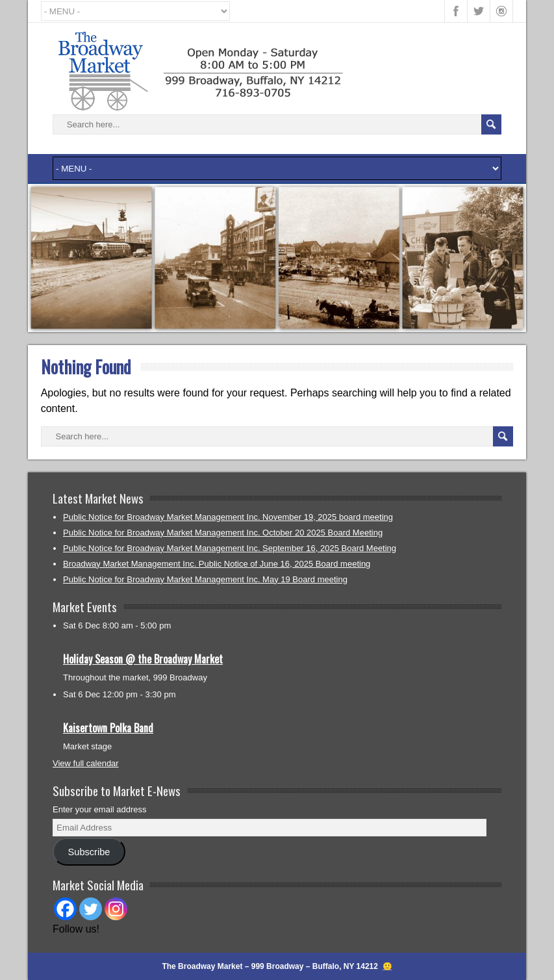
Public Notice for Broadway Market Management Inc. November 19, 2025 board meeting (228, 517)
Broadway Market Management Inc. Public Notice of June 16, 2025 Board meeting (217, 564)
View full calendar (86, 763)
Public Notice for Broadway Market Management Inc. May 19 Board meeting (205, 579)
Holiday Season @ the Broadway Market (143, 659)
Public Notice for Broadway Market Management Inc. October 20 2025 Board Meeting (223, 533)
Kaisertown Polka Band (108, 728)
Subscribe (89, 852)
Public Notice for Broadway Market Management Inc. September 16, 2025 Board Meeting (230, 548)
